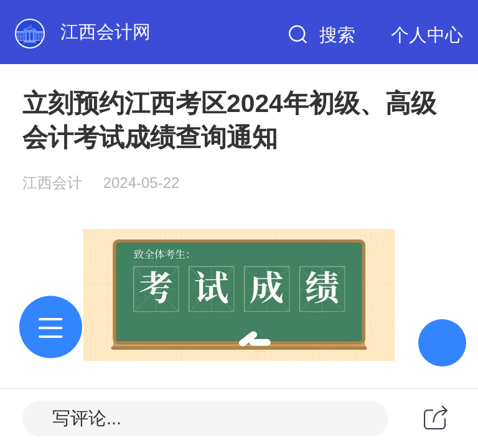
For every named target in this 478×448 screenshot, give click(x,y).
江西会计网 (105, 32)
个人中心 (427, 35)
